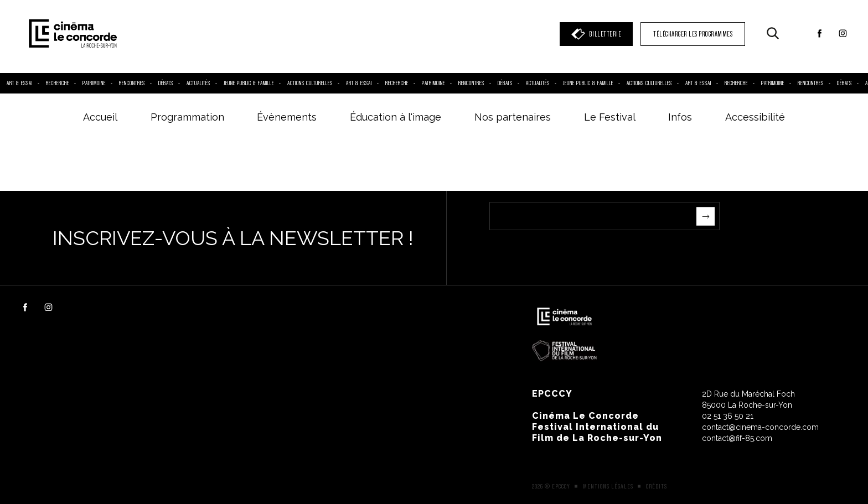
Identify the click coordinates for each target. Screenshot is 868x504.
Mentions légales (608, 486)
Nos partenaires (513, 117)
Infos (680, 117)
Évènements (287, 117)
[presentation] (573, 252)
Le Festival (610, 117)
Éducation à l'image (396, 117)
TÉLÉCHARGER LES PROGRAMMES (693, 34)
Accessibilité (755, 117)
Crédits (657, 486)
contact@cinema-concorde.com (760, 427)
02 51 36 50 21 (728, 416)
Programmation (187, 117)
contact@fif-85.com (737, 438)
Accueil (100, 117)
